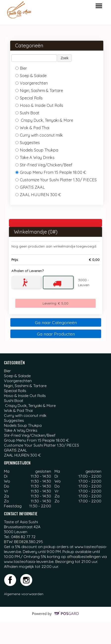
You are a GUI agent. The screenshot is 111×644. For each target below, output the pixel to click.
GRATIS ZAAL (31, 187)
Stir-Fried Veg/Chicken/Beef (44, 165)
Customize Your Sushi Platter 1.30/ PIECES (56, 180)
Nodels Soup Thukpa (37, 150)
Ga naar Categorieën (56, 322)
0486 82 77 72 (23, 537)
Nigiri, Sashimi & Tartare (39, 91)
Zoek (65, 58)
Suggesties (28, 143)
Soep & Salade (31, 76)
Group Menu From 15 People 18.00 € (51, 172)
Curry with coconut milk (40, 135)
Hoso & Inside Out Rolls (40, 105)
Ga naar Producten (56, 334)
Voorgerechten (32, 83)
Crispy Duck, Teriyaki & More (44, 120)
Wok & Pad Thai (32, 128)
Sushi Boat (28, 113)
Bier (21, 68)
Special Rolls (29, 98)
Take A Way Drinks (35, 157)
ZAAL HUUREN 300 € (39, 195)
